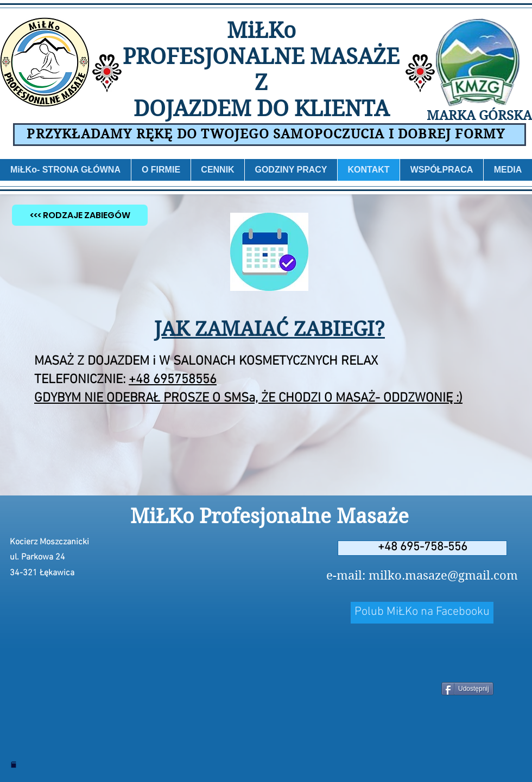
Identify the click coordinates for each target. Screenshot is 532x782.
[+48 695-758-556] (422, 548)
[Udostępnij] (467, 689)
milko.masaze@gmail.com (443, 575)
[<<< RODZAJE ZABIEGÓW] (80, 215)
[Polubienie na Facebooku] (422, 659)
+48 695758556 (173, 380)
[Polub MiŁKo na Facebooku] (422, 613)
